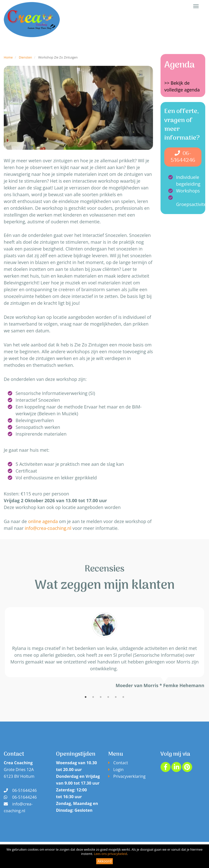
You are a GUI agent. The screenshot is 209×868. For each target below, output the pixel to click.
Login (118, 770)
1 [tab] (86, 697)
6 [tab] (123, 697)
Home (8, 57)
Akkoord (104, 861)
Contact (121, 763)
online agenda (43, 521)
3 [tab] (101, 697)
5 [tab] (116, 697)
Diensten (25, 57)
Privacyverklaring (129, 776)
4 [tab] (108, 697)
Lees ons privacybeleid (111, 854)
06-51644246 (183, 157)
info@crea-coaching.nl (48, 528)
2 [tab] (93, 697)
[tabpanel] (104, 648)
